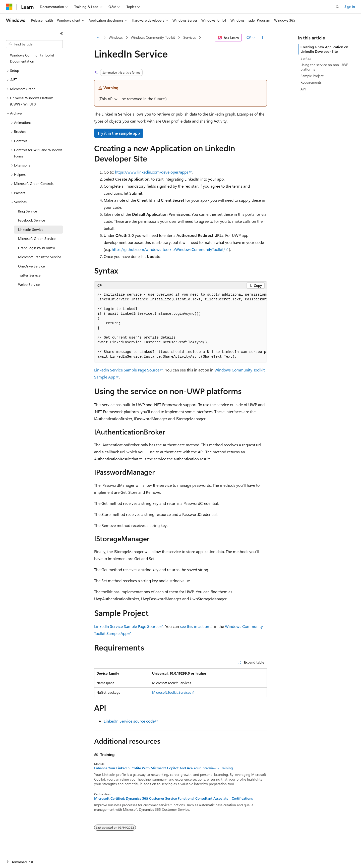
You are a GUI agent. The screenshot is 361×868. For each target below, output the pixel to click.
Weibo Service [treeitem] (29, 284)
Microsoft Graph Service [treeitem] (37, 238)
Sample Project (312, 76)
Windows (116, 37)
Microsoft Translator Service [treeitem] (40, 257)
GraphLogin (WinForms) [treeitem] (36, 248)
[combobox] (34, 44)
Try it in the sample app (119, 133)
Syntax (306, 58)
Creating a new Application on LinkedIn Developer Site (324, 49)
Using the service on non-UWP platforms (324, 67)
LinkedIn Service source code (129, 721)
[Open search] (337, 7)
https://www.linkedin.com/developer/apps (152, 172)
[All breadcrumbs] (99, 38)
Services (190, 37)
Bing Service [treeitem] (27, 211)
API (303, 89)
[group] (180, 326)
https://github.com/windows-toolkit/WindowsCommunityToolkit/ (168, 249)
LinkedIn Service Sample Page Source (127, 370)
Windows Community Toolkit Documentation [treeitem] (32, 58)
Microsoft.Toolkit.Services (172, 692)
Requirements (311, 82)
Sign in (350, 6)
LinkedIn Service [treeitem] (31, 229)
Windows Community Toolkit (153, 37)
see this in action (195, 626)
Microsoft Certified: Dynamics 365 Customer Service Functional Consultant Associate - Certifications (173, 798)
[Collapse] (62, 34)
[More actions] (262, 38)
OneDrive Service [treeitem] (31, 266)
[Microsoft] (9, 7)
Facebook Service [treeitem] (32, 220)
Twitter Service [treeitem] (29, 275)
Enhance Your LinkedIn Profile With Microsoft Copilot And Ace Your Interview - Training (163, 768)
